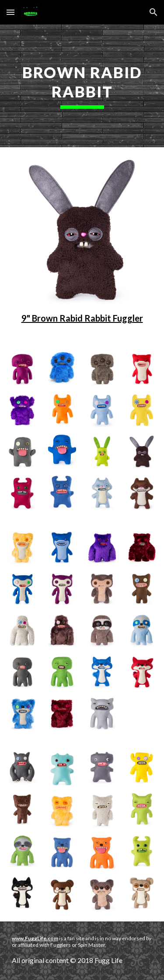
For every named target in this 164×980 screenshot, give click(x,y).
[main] (82, 86)
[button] (10, 12)
